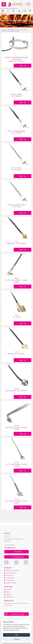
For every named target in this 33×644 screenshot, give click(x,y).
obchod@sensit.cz (10, 548)
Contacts (9, 589)
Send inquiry (18, 552)
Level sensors (10, 578)
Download (9, 597)
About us (9, 594)
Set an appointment (18, 557)
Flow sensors (10, 580)
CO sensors (10, 575)
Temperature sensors (12, 570)
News (8, 592)
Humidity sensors (11, 573)
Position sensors (11, 583)
